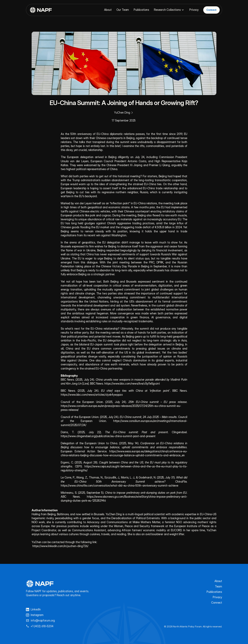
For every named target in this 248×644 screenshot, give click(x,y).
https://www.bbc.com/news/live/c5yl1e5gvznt (132, 384)
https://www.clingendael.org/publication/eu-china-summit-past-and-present (108, 436)
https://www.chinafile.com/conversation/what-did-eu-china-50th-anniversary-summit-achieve (119, 486)
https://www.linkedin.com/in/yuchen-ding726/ (60, 546)
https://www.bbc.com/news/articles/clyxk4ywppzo (92, 395)
